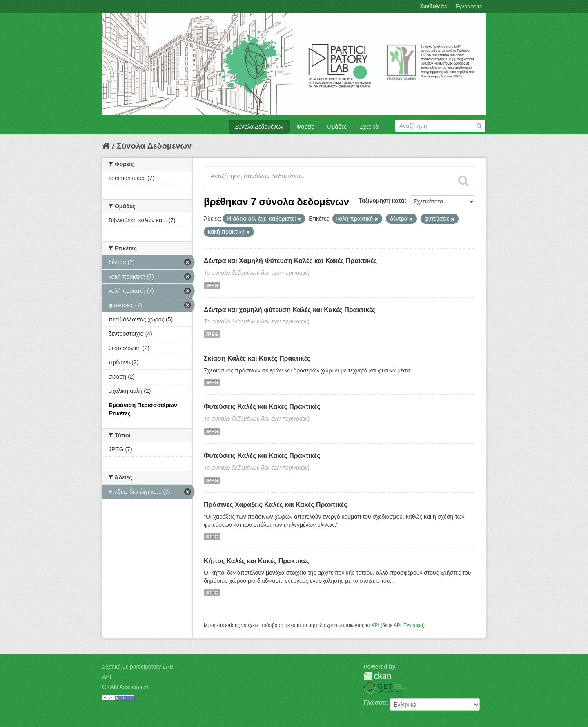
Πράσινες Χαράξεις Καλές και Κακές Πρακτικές (275, 505)
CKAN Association (125, 687)
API (375, 625)
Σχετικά (369, 127)
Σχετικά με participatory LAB (138, 667)
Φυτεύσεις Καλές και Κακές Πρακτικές (262, 407)
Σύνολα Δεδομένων (259, 127)
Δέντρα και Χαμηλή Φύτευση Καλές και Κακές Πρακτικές (290, 261)
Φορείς (305, 127)
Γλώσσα (375, 702)
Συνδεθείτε (433, 6)
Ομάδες (337, 127)
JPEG (212, 285)
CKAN (377, 676)
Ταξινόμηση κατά (381, 201)
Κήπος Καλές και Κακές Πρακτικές (257, 561)
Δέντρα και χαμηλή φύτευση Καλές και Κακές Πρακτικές (290, 310)
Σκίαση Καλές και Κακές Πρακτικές (257, 358)
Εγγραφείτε (469, 6)
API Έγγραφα (408, 625)
